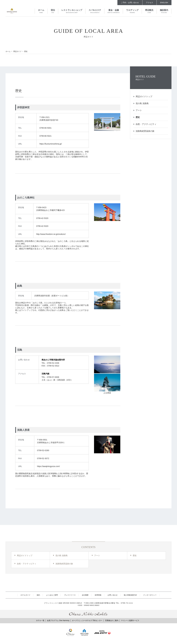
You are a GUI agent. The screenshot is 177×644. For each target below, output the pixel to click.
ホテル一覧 (40, 620)
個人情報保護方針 (130, 595)
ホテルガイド (25, 595)
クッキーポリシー (150, 595)
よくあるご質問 (52, 595)
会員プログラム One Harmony (58, 620)
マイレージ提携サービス (130, 620)
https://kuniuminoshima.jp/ (51, 144)
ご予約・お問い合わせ (130, 3)
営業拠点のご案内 (112, 620)
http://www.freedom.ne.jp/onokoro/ (51, 234)
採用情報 (98, 595)
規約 (38, 595)
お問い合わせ (113, 595)
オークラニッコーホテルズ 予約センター (87, 620)
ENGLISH (164, 3)
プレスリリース (70, 595)
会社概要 (85, 595)
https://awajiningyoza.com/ (48, 466)
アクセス (149, 3)
